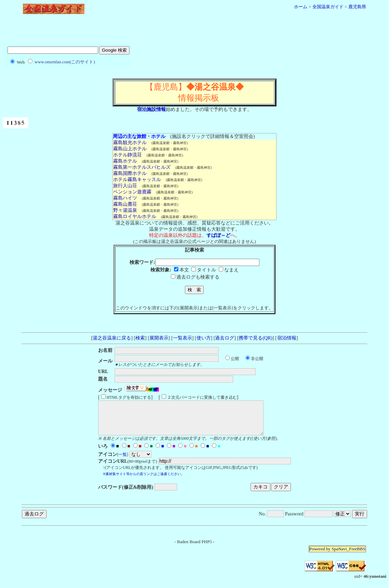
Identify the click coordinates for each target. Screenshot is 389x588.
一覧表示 (183, 338)
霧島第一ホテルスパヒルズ (142, 167)
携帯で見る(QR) (256, 338)
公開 (235, 359)
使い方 (204, 338)
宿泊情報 (287, 338)
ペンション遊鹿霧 (132, 192)
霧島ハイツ (125, 198)
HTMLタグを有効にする (129, 397)
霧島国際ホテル (130, 173)
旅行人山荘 (125, 186)
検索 (140, 338)
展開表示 (159, 338)
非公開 (257, 359)
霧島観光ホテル (130, 143)
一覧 (123, 461)
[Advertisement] (194, 32)
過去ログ (225, 338)
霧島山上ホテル (130, 149)
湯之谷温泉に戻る (112, 338)
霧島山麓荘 (125, 204)
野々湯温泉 (125, 210)
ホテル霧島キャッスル (137, 180)
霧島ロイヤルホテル (135, 216)
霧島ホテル (125, 161)
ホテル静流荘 (127, 155)
